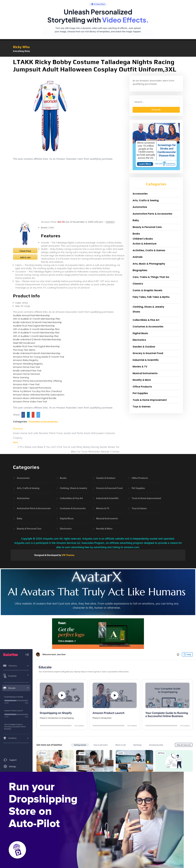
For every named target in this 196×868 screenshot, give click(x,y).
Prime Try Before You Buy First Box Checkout (37, 391)
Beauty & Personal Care (147, 227)
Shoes (136, 312)
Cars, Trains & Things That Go (151, 277)
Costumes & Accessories (43, 422)
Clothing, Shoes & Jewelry (148, 307)
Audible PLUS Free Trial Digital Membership (36, 346)
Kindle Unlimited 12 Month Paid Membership (37, 339)
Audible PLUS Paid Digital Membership (34, 326)
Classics (138, 284)
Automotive (140, 207)
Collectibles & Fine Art (146, 320)
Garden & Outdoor (144, 347)
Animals (138, 257)
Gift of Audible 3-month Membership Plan (36, 329)
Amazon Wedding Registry (28, 364)
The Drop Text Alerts (24, 350)
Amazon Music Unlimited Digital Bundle (35, 398)
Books (136, 234)
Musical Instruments (145, 373)
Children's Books (143, 239)
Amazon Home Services (26, 374)
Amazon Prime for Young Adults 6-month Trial (39, 357)
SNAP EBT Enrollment (24, 343)
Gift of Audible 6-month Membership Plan (36, 333)
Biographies (140, 270)
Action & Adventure (145, 244)
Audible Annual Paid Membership (31, 315)
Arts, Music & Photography (149, 264)
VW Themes (68, 555)
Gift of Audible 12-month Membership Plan (37, 319)
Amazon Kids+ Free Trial (26, 384)
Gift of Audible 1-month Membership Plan (36, 336)
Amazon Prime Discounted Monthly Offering (37, 381)
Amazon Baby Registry (26, 360)
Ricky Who (21, 47)
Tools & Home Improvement (150, 400)
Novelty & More (142, 380)
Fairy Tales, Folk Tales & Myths (151, 297)
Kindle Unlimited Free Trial (27, 371)
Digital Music (140, 333)
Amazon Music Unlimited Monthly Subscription (39, 395)
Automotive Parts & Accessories (152, 214)
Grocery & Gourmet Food (148, 353)
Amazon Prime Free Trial (26, 367)
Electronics (139, 340)
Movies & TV (140, 367)
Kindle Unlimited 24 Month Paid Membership (37, 322)
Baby (136, 220)
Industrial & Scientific (146, 360)
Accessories (140, 194)
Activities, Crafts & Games (149, 250)
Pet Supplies (140, 393)
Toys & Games (142, 407)
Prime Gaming (21, 377)
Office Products (142, 387)
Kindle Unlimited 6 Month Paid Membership (37, 353)
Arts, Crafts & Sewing (146, 200)
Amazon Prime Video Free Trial (30, 402)
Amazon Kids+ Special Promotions (32, 388)
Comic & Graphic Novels (147, 290)
